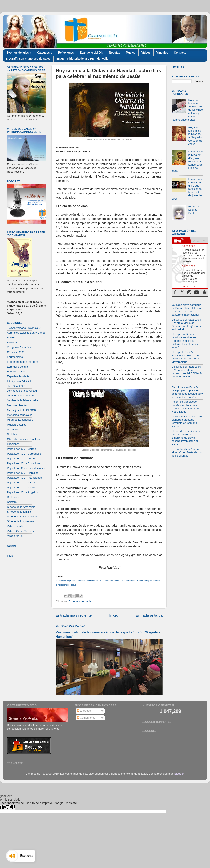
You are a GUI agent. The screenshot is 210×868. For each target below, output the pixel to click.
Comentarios (86, 718)
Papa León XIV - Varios (21, 483)
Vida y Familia (16, 526)
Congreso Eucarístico (20, 347)
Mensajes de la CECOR (22, 410)
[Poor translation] (10, 807)
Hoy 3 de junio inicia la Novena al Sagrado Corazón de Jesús (195, 136)
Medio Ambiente (17, 405)
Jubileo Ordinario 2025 (21, 396)
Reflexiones (66, 53)
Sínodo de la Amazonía (21, 507)
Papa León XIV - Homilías (23, 473)
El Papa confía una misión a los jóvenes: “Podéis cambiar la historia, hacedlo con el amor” (186, 341)
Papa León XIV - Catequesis (24, 454)
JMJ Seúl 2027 (16, 386)
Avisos (11, 338)
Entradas (84, 711)
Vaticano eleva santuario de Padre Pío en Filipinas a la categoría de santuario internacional (187, 310)
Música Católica (17, 425)
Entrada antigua (149, 615)
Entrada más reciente (74, 615)
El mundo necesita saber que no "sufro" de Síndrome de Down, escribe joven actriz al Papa (187, 438)
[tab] (181, 240)
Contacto (180, 53)
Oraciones (13, 444)
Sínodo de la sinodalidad (22, 516)
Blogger (179, 774)
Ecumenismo (15, 357)
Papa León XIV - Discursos (23, 459)
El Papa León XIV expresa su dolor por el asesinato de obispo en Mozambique (186, 357)
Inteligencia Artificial (19, 381)
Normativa (13, 429)
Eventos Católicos (18, 371)
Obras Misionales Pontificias (24, 439)
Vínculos (162, 53)
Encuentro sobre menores (23, 362)
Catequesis (45, 53)
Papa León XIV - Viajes (21, 487)
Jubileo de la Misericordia (22, 400)
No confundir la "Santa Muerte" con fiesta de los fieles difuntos (187, 452)
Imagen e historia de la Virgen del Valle (82, 59)
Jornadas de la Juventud (22, 391)
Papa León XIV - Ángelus (22, 492)
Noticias (114, 53)
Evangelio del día (18, 367)
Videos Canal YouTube (21, 531)
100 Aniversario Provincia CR (25, 328)
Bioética (12, 342)
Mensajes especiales (20, 415)
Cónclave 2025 (16, 352)
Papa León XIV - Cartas (22, 449)
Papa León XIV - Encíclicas (24, 463)
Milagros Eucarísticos (20, 420)
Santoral (12, 502)
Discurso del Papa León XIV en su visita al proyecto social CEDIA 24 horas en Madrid (187, 372)
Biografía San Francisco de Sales (28, 59)
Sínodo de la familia (19, 512)
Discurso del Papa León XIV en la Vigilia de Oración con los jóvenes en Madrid (186, 325)
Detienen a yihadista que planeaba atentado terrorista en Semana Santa (187, 421)
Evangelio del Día (91, 53)
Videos (146, 53)
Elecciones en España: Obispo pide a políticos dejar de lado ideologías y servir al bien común (187, 392)
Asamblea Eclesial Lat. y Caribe (26, 333)
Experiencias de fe (80, 601)
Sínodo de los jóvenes (20, 521)
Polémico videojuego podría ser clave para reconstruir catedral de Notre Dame (185, 407)
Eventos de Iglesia (19, 53)
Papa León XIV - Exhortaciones (26, 468)
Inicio (114, 615)
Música (131, 53)
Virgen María (15, 536)
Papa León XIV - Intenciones (24, 478)
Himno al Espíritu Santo (194, 210)
